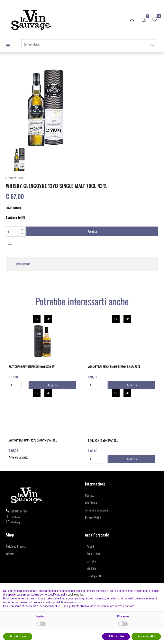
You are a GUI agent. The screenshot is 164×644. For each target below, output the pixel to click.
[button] (152, 44)
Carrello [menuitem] (91, 561)
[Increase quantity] (22, 229)
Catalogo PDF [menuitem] (94, 576)
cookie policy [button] (75, 595)
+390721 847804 (17, 511)
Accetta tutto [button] (146, 636)
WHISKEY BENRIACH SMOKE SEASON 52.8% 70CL (114, 366)
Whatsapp (16, 522)
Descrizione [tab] (23, 264)
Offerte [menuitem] (10, 554)
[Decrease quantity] (22, 234)
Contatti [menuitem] (90, 495)
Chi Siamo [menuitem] (91, 503)
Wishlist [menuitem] (91, 569)
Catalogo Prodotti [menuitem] (16, 546)
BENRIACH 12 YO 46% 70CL (103, 440)
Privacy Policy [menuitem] (93, 518)
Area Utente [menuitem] (94, 554)
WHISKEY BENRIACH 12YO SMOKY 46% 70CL (33, 440)
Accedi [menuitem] (91, 546)
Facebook (13, 517)
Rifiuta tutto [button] (116, 636)
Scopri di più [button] (18, 636)
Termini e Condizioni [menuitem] (97, 510)
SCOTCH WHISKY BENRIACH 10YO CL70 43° (32, 366)
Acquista (92, 231)
